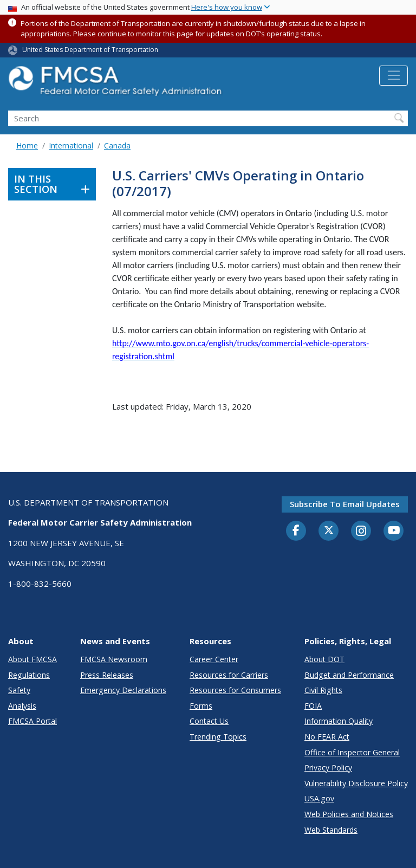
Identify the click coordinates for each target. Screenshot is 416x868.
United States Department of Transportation (90, 50)
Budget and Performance (349, 675)
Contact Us (209, 721)
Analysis (22, 706)
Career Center (214, 659)
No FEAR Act (327, 737)
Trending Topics (218, 737)
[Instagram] (361, 532)
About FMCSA (32, 659)
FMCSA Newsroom (114, 659)
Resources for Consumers (235, 690)
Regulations (29, 675)
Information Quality (339, 721)
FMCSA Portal (32, 721)
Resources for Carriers (229, 675)
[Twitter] (329, 530)
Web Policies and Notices (349, 814)
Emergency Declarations (123, 690)
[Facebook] (296, 531)
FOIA (313, 706)
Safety (19, 690)
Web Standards (331, 830)
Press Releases (107, 675)
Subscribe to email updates (345, 504)
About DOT (324, 659)
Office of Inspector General (352, 752)
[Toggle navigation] (394, 76)
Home (27, 145)
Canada (117, 145)
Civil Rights (323, 690)
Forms (201, 706)
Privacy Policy (328, 767)
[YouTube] (394, 531)
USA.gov (319, 798)
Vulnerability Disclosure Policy (356, 783)
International (71, 145)
